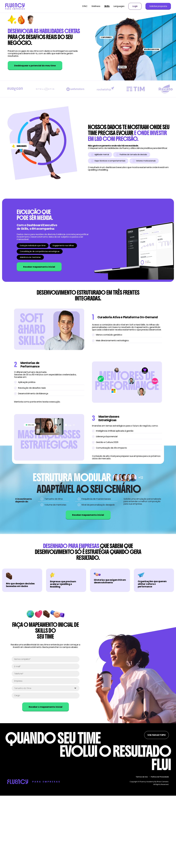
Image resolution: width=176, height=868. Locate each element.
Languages (119, 6)
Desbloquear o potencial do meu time (35, 66)
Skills (107, 6)
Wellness (96, 6)
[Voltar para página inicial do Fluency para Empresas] (33, 781)
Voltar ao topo (156, 735)
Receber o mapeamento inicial (46, 707)
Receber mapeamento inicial (39, 267)
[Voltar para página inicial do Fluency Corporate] (15, 6)
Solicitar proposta (158, 6)
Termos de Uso (142, 777)
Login (135, 6)
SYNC (85, 6)
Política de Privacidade (160, 777)
